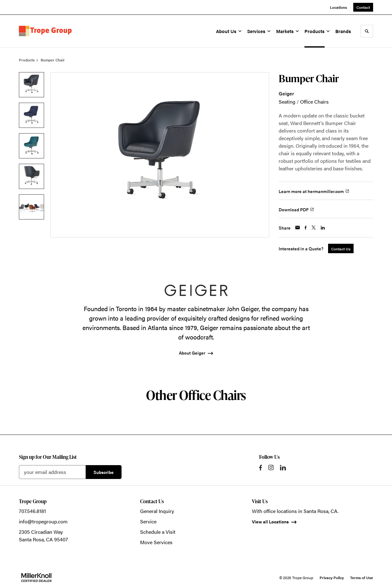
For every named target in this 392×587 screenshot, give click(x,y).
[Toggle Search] (367, 31)
